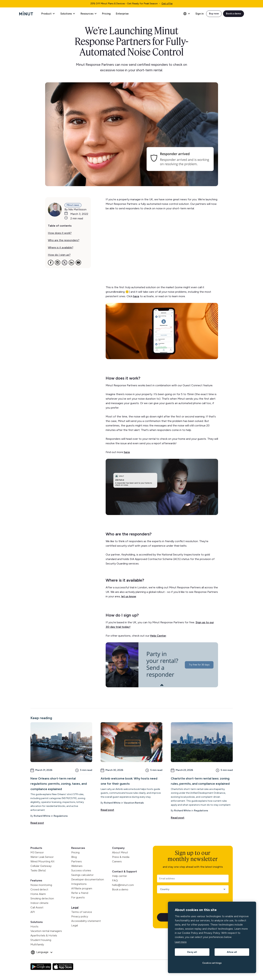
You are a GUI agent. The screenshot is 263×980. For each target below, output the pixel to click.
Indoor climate (39, 903)
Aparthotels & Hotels (44, 935)
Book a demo (234, 14)
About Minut (120, 852)
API (33, 912)
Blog (74, 857)
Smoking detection (42, 898)
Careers (117, 861)
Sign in (199, 14)
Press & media (121, 857)
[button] (48, 14)
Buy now (214, 14)
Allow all (232, 952)
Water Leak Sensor (42, 857)
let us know (129, 596)
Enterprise (122, 14)
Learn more (181, 942)
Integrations (79, 884)
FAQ (115, 880)
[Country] (192, 889)
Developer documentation (88, 879)
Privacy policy (80, 916)
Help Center (158, 636)
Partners (77, 861)
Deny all (192, 952)
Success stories (81, 870)
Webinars (77, 866)
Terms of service (82, 912)
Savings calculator (82, 875)
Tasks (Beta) (38, 870)
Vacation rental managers (46, 931)
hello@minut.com (123, 885)
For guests (78, 897)
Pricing (106, 14)
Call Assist (37, 907)
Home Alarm (38, 894)
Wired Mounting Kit (42, 861)
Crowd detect (39, 889)
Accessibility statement (86, 921)
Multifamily (37, 944)
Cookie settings (212, 963)
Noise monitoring (41, 885)
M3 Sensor (37, 852)
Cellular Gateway (41, 866)
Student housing (41, 940)
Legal (75, 907)
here (136, 296)
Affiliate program (82, 888)
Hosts (34, 926)
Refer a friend (80, 893)
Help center (119, 876)
